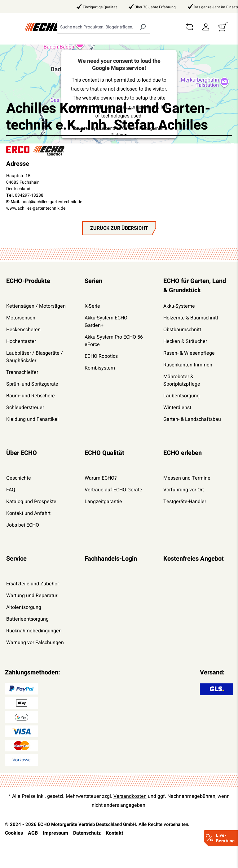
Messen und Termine (187, 478)
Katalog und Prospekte (31, 502)
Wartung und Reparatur (32, 596)
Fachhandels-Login (111, 559)
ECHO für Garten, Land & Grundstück (195, 286)
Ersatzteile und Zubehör (33, 584)
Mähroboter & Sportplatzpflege (182, 380)
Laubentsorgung (181, 396)
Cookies (14, 833)
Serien (93, 281)
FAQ (11, 490)
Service (16, 559)
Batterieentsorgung (27, 619)
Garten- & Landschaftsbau (192, 419)
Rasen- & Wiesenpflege (189, 353)
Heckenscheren (23, 330)
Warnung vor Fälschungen (35, 643)
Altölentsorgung (24, 607)
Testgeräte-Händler (185, 502)
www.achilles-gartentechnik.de (36, 208)
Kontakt (114, 833)
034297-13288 (29, 195)
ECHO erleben (183, 453)
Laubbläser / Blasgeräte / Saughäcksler (35, 357)
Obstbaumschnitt (182, 330)
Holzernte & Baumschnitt (191, 318)
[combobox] (96, 27)
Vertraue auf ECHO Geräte (113, 490)
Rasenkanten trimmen (188, 365)
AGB (33, 833)
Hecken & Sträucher (185, 341)
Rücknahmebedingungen (34, 631)
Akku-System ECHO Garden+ (106, 322)
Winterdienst (177, 408)
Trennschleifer (22, 372)
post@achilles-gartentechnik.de (52, 202)
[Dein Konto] (206, 27)
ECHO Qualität (104, 453)
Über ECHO (22, 453)
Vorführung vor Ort (184, 490)
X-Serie (92, 306)
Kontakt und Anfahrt (28, 513)
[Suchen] (143, 27)
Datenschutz (87, 833)
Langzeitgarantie (103, 502)
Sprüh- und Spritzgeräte (32, 384)
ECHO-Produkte (28, 281)
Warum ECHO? (101, 478)
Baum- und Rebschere (31, 396)
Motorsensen (21, 318)
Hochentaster (21, 341)
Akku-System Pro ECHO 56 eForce (114, 341)
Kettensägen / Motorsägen (36, 306)
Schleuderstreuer (25, 408)
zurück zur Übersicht (119, 228)
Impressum (55, 833)
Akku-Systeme (179, 306)
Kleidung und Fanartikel (32, 419)
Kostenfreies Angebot (194, 559)
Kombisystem (100, 368)
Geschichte (19, 478)
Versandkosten (130, 796)
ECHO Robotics (101, 356)
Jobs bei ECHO (23, 525)
